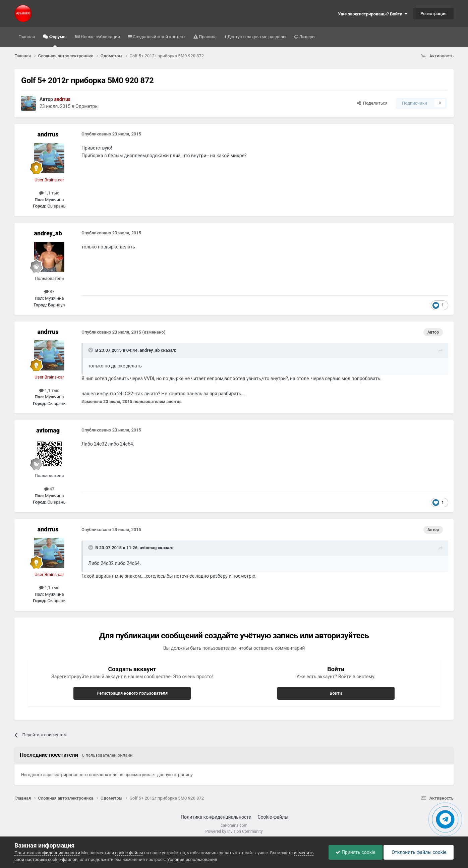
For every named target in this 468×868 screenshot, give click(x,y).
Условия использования (192, 859)
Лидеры (307, 37)
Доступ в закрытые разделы (256, 37)
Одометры (87, 106)
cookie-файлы (129, 853)
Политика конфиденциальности (216, 817)
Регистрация (433, 14)
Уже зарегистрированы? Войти (373, 14)
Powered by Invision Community (234, 831)
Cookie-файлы (273, 817)
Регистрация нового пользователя (132, 693)
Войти (336, 693)
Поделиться (372, 103)
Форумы (57, 41)
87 (49, 292)
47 (49, 489)
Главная (27, 37)
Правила (207, 37)
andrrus (48, 134)
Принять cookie (355, 852)
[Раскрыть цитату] (91, 350)
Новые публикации (100, 37)
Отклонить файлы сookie (419, 852)
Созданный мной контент (159, 37)
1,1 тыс (49, 193)
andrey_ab (48, 233)
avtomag (48, 430)
